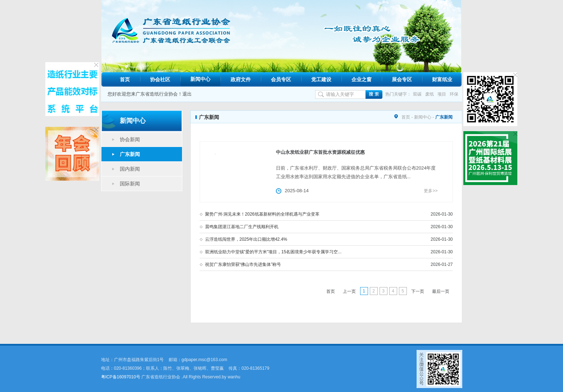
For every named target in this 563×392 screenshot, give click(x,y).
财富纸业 (442, 79)
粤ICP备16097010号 (121, 377)
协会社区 (160, 79)
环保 (454, 94)
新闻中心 (200, 79)
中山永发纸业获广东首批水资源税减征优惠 (320, 152)
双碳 (417, 94)
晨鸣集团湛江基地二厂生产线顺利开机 (242, 227)
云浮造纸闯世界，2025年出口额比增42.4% (246, 239)
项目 (442, 94)
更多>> (431, 191)
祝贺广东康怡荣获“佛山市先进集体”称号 (243, 264)
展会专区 (402, 79)
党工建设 (321, 79)
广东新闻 (130, 154)
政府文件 (241, 79)
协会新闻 (130, 139)
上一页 (349, 291)
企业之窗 (362, 79)
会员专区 (281, 79)
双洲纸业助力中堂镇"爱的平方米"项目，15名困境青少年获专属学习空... (273, 252)
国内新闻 (130, 169)
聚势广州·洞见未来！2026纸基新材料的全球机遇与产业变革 (262, 214)
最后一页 (441, 291)
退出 (187, 94)
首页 (125, 79)
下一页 (418, 291)
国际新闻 (130, 184)
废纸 (430, 94)
